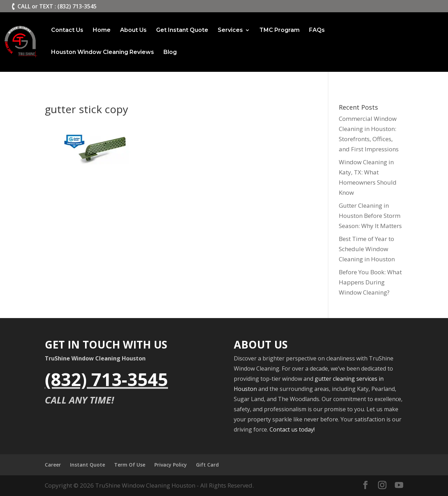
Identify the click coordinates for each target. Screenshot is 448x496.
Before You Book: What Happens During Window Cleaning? (370, 282)
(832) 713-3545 (106, 379)
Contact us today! (292, 429)
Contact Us (67, 30)
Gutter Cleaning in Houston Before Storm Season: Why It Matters (370, 216)
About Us (133, 30)
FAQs (317, 30)
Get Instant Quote (182, 30)
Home (102, 30)
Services (230, 30)
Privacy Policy (171, 465)
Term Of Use (130, 465)
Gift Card (207, 465)
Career (53, 465)
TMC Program (279, 30)
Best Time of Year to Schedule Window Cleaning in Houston (367, 249)
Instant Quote (87, 465)
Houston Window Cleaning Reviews (103, 53)
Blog (170, 53)
